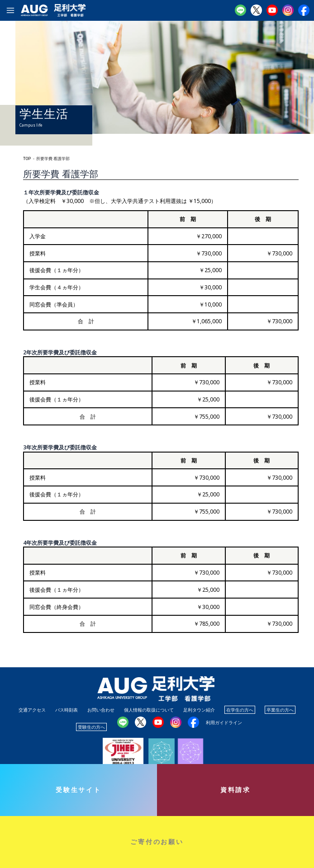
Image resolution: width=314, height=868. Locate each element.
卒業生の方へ (280, 710)
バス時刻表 (67, 710)
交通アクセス (32, 710)
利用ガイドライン (224, 722)
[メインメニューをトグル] (10, 10)
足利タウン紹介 (199, 710)
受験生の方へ (91, 727)
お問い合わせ (101, 710)
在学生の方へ (240, 710)
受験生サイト (78, 790)
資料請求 (235, 790)
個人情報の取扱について (149, 710)
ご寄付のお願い (157, 842)
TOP (27, 159)
